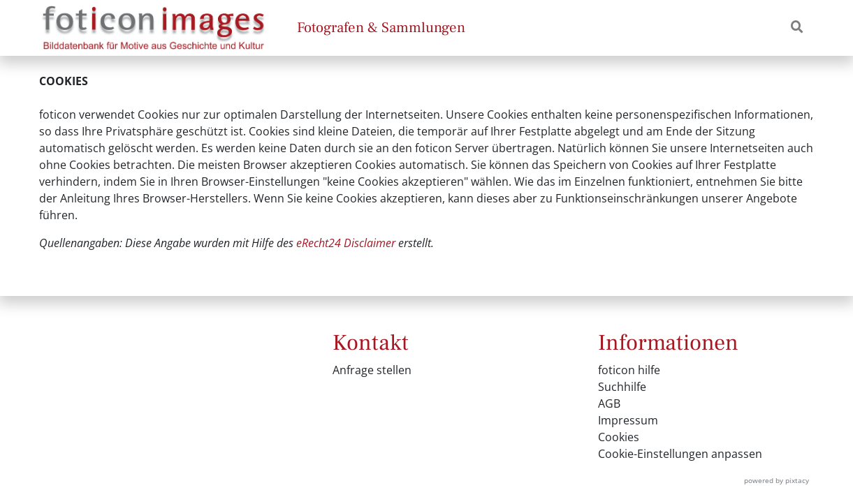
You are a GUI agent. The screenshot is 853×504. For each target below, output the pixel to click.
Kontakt (371, 343)
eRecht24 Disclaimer (346, 243)
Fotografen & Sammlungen (381, 28)
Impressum (628, 420)
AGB (609, 403)
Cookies (619, 437)
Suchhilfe (622, 387)
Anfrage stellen (372, 370)
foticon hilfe (629, 370)
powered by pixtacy (777, 480)
